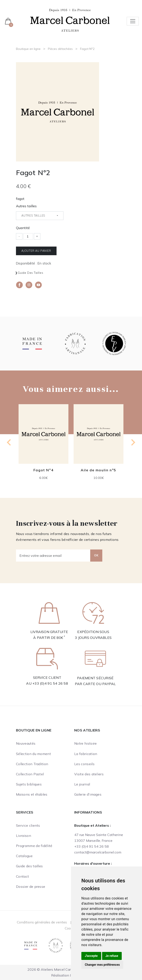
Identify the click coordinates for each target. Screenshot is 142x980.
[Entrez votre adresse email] (53, 556)
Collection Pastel (30, 774)
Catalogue (24, 856)
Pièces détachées (60, 49)
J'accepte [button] (91, 956)
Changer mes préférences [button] (102, 965)
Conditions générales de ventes (42, 922)
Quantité (23, 228)
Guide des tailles (31, 273)
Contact (22, 876)
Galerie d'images (88, 794)
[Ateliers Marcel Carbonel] (70, 20)
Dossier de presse (31, 887)
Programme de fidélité (34, 846)
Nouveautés (26, 743)
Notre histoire (85, 743)
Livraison (24, 836)
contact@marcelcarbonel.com (98, 852)
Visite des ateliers (89, 774)
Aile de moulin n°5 (99, 470)
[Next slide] (133, 442)
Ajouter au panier (36, 251)
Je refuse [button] (112, 956)
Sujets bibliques (29, 784)
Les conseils (84, 764)
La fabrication (86, 754)
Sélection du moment (33, 754)
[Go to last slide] (9, 442)
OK (96, 555)
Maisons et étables (32, 794)
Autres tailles (26, 206)
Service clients (28, 825)
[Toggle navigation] (133, 21)
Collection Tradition (32, 764)
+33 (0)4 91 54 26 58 (50, 683)
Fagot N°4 (43, 470)
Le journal (82, 784)
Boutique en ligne (28, 49)
